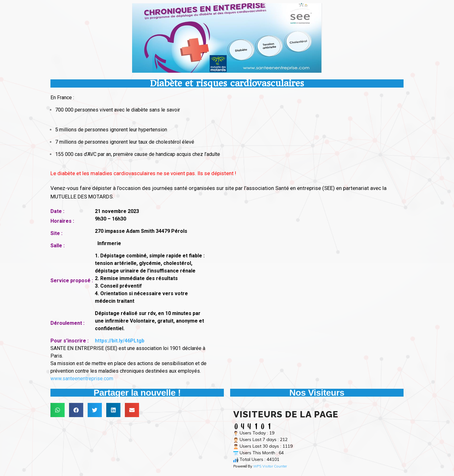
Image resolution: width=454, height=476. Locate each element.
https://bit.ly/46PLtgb (120, 341)
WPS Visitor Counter (270, 466)
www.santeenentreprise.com (82, 379)
